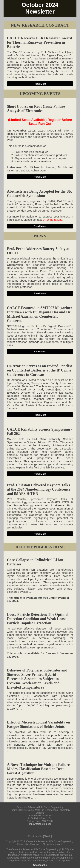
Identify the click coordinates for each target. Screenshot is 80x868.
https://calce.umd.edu (40, 824)
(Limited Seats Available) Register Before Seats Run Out (40, 122)
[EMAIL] (47, 836)
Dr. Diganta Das (52, 220)
